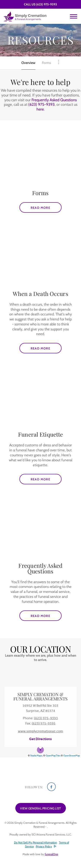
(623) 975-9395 (44, 723)
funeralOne (51, 854)
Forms (46, 63)
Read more (46, 206)
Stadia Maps (36, 756)
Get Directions (40, 739)
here (40, 109)
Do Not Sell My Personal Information (36, 843)
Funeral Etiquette (40, 434)
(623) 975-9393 (47, 4)
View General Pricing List (41, 808)
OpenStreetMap (72, 756)
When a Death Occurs (40, 294)
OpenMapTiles (53, 756)
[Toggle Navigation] (59, 62)
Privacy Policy (44, 846)
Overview (28, 63)
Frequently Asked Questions (54, 100)
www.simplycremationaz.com (40, 731)
